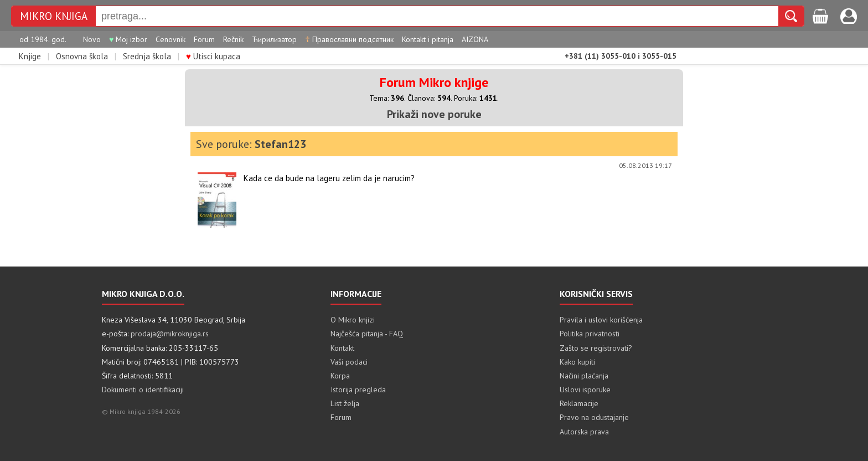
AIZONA (475, 39)
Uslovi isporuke (585, 390)
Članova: (429, 98)
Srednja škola (147, 56)
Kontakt (342, 348)
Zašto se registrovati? (596, 348)
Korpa (340, 376)
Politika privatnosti (590, 334)
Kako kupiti (577, 362)
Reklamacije (579, 403)
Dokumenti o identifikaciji (143, 390)
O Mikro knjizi (353, 320)
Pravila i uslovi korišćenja (601, 320)
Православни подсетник (349, 39)
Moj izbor (128, 39)
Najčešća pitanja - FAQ (367, 334)
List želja (345, 403)
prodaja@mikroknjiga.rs (170, 334)
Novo (92, 39)
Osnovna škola (82, 56)
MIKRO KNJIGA (54, 16)
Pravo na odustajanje (594, 417)
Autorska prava (584, 432)
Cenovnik (170, 39)
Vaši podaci (349, 362)
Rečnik (233, 39)
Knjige (30, 56)
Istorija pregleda (358, 390)
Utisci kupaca (213, 56)
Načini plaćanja (584, 376)
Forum (204, 39)
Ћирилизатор (274, 39)
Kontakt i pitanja (428, 39)
